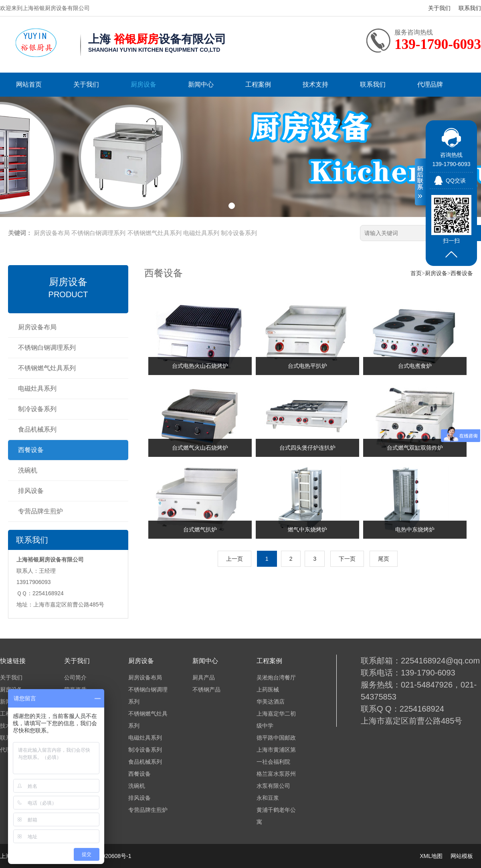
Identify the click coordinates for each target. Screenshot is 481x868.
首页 (416, 273)
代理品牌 (430, 84)
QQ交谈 (456, 180)
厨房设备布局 (52, 233)
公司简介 (75, 677)
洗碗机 (28, 470)
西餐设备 (31, 450)
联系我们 (470, 8)
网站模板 (462, 856)
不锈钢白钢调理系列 (98, 233)
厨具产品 (204, 677)
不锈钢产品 (206, 690)
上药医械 (268, 690)
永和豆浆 (268, 798)
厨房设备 (143, 84)
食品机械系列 (37, 429)
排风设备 (31, 491)
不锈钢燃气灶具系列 (155, 233)
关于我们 (439, 8)
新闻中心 (201, 84)
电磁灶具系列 (201, 233)
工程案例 (258, 84)
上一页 (234, 559)
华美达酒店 (271, 702)
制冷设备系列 (239, 233)
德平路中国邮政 (276, 738)
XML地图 (431, 856)
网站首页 (29, 84)
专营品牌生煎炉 (40, 511)
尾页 (384, 559)
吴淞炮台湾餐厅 (276, 677)
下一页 (347, 559)
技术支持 (315, 84)
